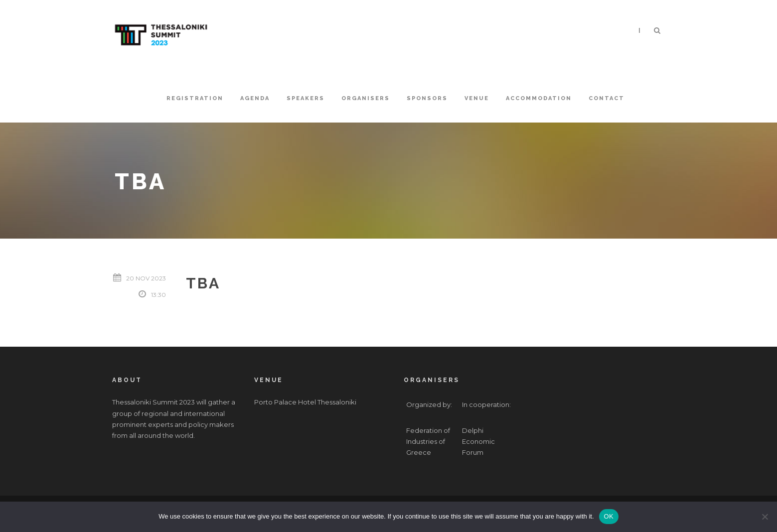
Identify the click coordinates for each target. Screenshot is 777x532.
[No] (765, 517)
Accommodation (539, 98)
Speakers (306, 98)
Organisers (366, 98)
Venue (477, 98)
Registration (195, 98)
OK (609, 516)
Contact (607, 98)
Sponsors (427, 98)
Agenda (255, 98)
